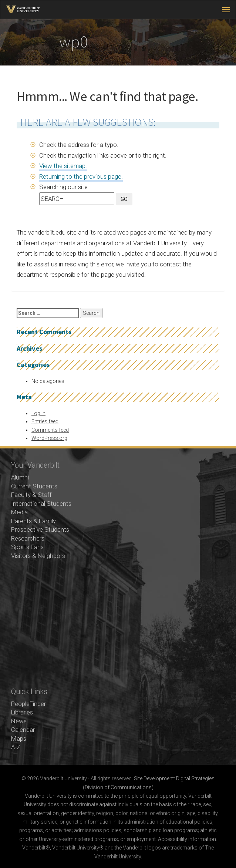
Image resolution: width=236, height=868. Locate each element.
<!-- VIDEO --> (118, 624)
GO (124, 199)
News (19, 721)
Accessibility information (187, 839)
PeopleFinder (28, 704)
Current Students (34, 486)
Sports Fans (27, 547)
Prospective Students (40, 529)
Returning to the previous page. (81, 176)
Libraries (22, 712)
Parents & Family (33, 521)
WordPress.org (49, 438)
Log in (38, 413)
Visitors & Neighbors (38, 556)
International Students (41, 504)
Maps (19, 739)
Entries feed (45, 421)
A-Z (16, 747)
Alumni (20, 477)
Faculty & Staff (31, 495)
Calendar (23, 730)
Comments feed (50, 430)
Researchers (28, 538)
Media (19, 512)
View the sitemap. (63, 166)
